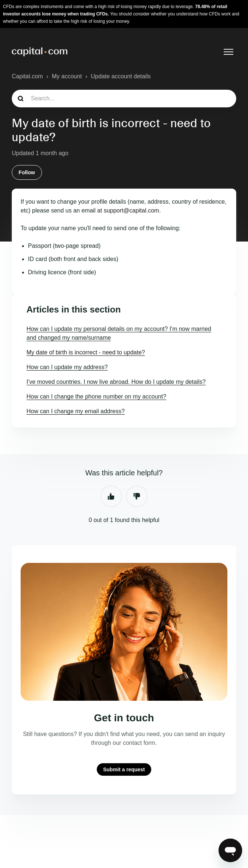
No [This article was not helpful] (137, 496)
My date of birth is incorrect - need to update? (86, 352)
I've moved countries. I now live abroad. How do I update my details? (116, 382)
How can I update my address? (67, 367)
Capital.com (27, 76)
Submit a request (124, 769)
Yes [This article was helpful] (111, 496)
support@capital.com (132, 210)
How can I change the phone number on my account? (96, 397)
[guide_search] (124, 99)
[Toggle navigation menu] (228, 52)
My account (67, 76)
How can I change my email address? (76, 411)
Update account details (121, 76)
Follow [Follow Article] (27, 172)
